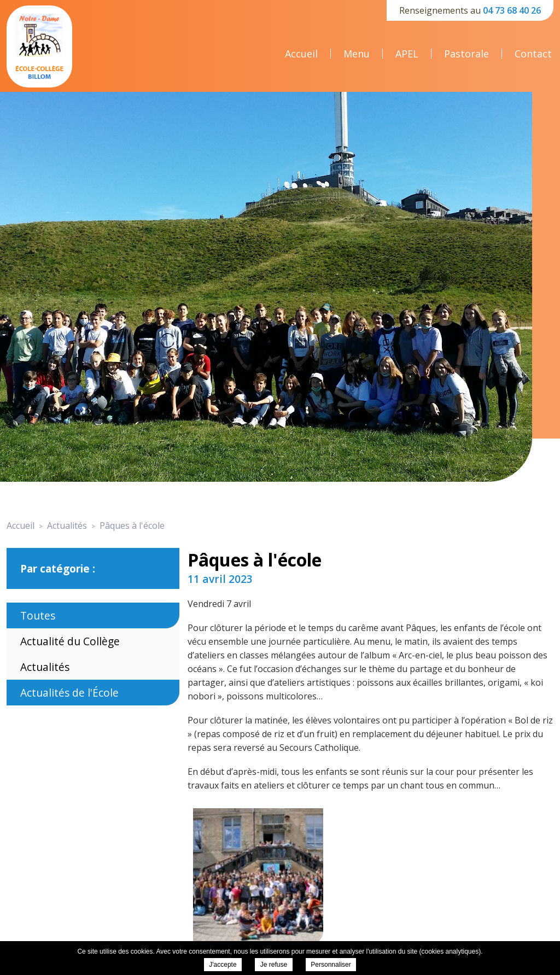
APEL (407, 54)
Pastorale (466, 54)
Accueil (301, 54)
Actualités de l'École (69, 693)
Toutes (38, 615)
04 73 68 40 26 (512, 10)
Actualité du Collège (70, 641)
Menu (357, 54)
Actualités (45, 667)
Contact (533, 54)
